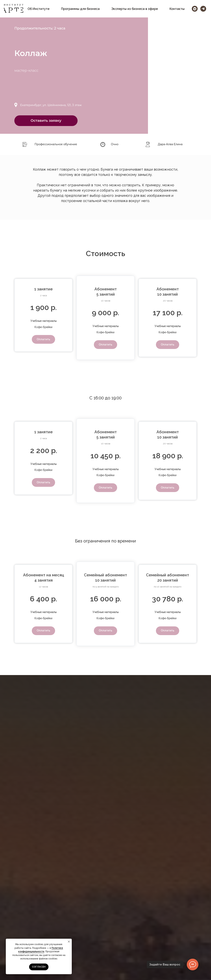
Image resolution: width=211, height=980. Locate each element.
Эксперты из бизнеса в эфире (135, 9)
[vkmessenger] (195, 9)
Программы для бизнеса (80, 9)
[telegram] (203, 9)
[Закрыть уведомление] (69, 942)
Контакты (177, 9)
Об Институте (38, 9)
